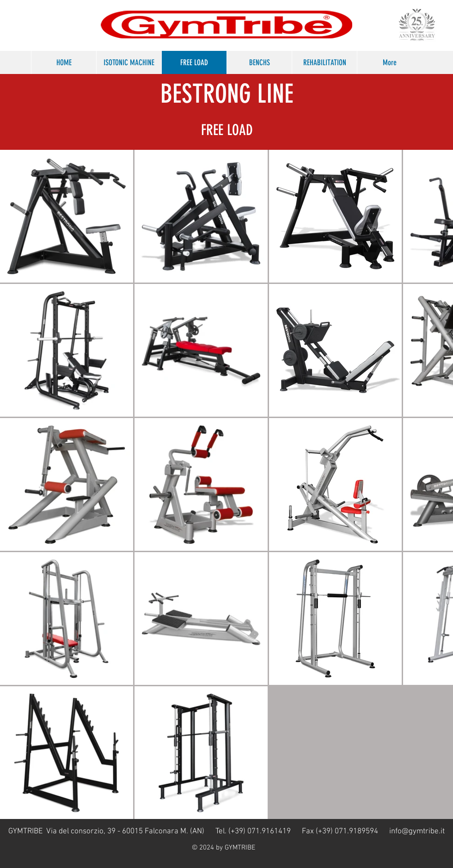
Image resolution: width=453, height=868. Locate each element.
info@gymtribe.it (417, 831)
